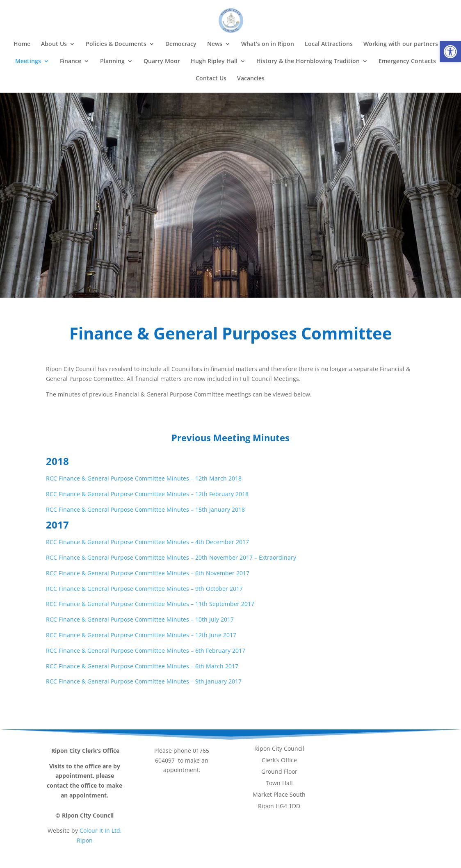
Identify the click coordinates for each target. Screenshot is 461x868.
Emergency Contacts (407, 62)
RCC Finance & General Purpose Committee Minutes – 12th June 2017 (141, 635)
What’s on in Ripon (268, 44)
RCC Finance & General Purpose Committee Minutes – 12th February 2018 (147, 494)
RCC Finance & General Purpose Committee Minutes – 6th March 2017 (142, 666)
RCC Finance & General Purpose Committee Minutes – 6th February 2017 (146, 650)
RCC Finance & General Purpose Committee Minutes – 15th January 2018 (145, 509)
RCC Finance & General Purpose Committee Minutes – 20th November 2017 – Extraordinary (171, 557)
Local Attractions (329, 44)
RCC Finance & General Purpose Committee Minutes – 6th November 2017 (148, 573)
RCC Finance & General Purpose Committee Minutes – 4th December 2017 (147, 542)
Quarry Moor (162, 62)
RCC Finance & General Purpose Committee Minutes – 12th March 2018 (144, 478)
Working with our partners (401, 44)
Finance (71, 62)
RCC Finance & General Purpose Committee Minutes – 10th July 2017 (140, 619)
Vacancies (251, 79)
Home (22, 44)
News (215, 44)
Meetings (28, 62)
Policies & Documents (116, 44)
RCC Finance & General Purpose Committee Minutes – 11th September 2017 (150, 604)
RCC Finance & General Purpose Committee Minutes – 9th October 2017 (144, 589)
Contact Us (211, 79)
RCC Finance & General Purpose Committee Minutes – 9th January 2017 (144, 681)
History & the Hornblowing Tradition (308, 62)
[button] (450, 52)
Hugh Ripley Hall (214, 62)
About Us (54, 44)
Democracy (181, 44)
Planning (112, 62)
